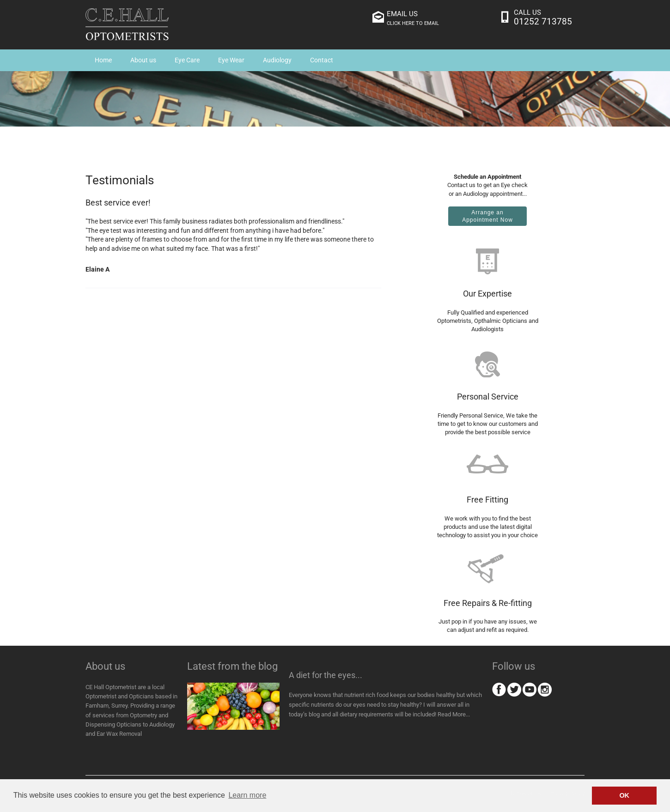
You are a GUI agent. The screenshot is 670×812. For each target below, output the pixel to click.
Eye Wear (231, 60)
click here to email (413, 23)
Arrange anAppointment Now (487, 216)
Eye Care (187, 60)
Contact (322, 60)
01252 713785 (543, 21)
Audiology (277, 60)
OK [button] (624, 795)
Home (103, 60)
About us (143, 60)
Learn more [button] (247, 795)
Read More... (454, 714)
